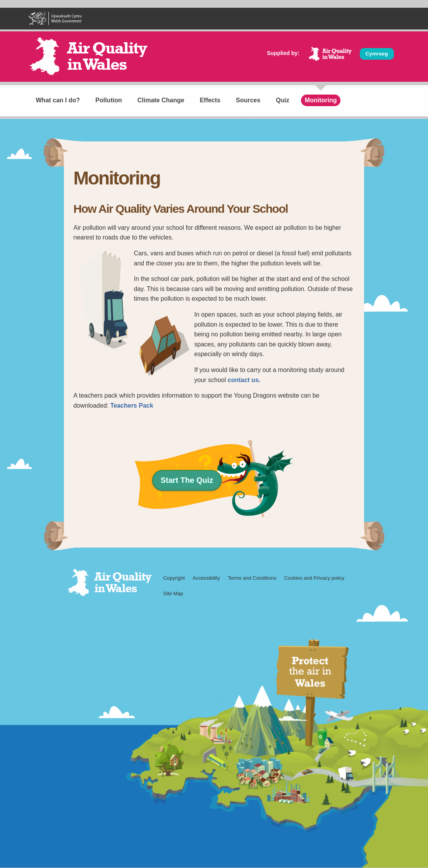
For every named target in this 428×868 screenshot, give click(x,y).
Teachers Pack (132, 406)
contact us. (244, 380)
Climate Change (161, 100)
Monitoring (321, 100)
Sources (248, 100)
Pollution (108, 100)
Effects (210, 100)
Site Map (173, 593)
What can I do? (58, 100)
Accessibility (206, 578)
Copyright (174, 578)
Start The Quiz (187, 480)
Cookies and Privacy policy (314, 578)
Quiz (283, 100)
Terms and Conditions (252, 578)
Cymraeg (377, 54)
